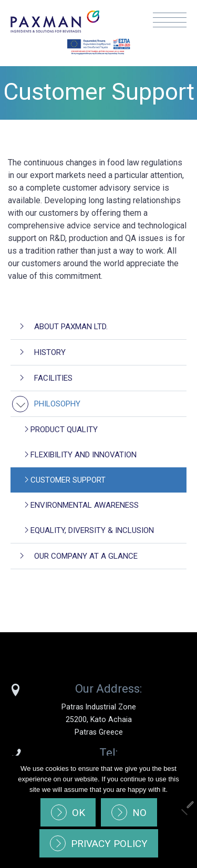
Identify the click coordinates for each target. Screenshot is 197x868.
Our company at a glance (86, 556)
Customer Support (68, 480)
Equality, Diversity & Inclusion (92, 530)
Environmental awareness (85, 505)
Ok (79, 813)
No (139, 813)
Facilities (53, 378)
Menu (170, 20)
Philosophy (57, 404)
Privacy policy (109, 844)
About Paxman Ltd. (71, 327)
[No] (184, 812)
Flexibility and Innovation (84, 455)
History (50, 352)
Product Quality (64, 430)
